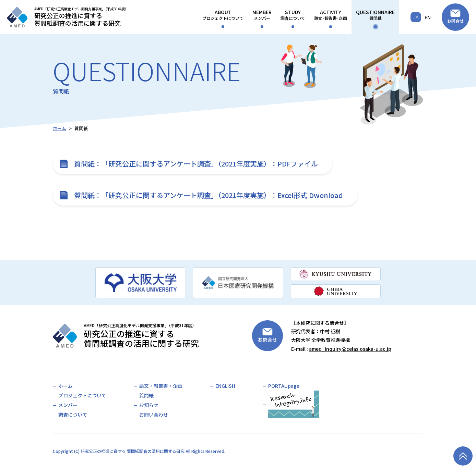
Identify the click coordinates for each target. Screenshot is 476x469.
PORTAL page (284, 386)
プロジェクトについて (223, 15)
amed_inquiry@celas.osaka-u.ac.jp (350, 349)
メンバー (262, 15)
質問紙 (375, 15)
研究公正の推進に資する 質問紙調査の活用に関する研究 (133, 451)
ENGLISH (225, 386)
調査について (293, 15)
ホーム (59, 128)
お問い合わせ (154, 415)
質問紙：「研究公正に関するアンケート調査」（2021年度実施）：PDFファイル (196, 164)
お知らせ (149, 405)
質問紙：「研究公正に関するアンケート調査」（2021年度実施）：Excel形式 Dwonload (209, 195)
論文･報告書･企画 (331, 15)
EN (428, 17)
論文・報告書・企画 (161, 386)
